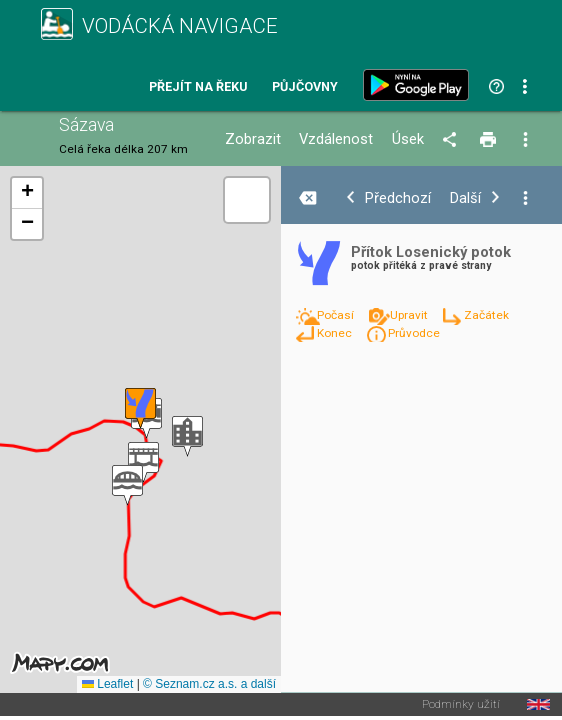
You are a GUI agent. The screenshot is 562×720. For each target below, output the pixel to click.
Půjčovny (305, 87)
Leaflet (107, 684)
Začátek (486, 315)
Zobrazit (253, 139)
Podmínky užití (461, 705)
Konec (336, 333)
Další (465, 198)
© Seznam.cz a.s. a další (209, 684)
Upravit (410, 315)
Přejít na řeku (198, 87)
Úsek (408, 139)
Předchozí (398, 198)
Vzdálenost (336, 139)
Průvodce (414, 333)
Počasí (337, 315)
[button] (127, 485)
